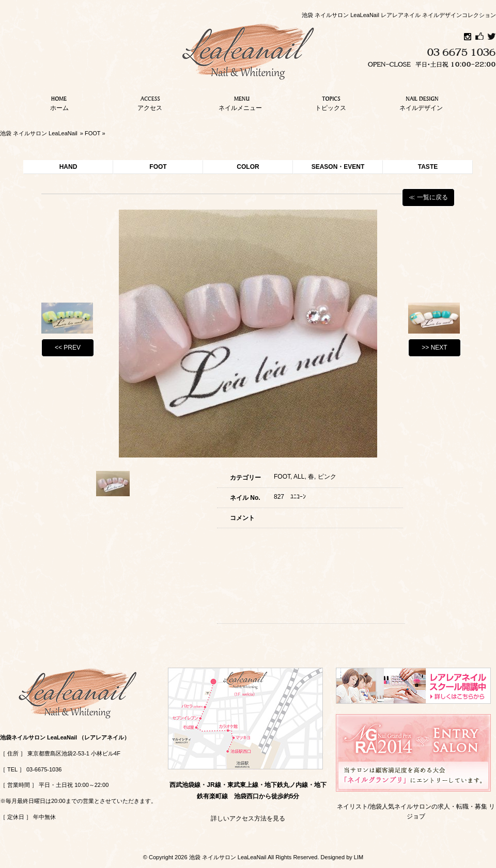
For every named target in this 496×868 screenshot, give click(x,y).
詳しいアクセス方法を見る (248, 818)
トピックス (331, 102)
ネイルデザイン (421, 102)
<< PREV (68, 348)
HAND (68, 167)
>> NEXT (434, 348)
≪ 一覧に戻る (428, 197)
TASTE (428, 167)
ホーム (59, 102)
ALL (299, 477)
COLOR (248, 167)
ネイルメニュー (240, 102)
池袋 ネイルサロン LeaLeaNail (39, 133)
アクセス (150, 102)
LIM (359, 857)
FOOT (92, 133)
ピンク (327, 477)
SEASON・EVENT (338, 167)
